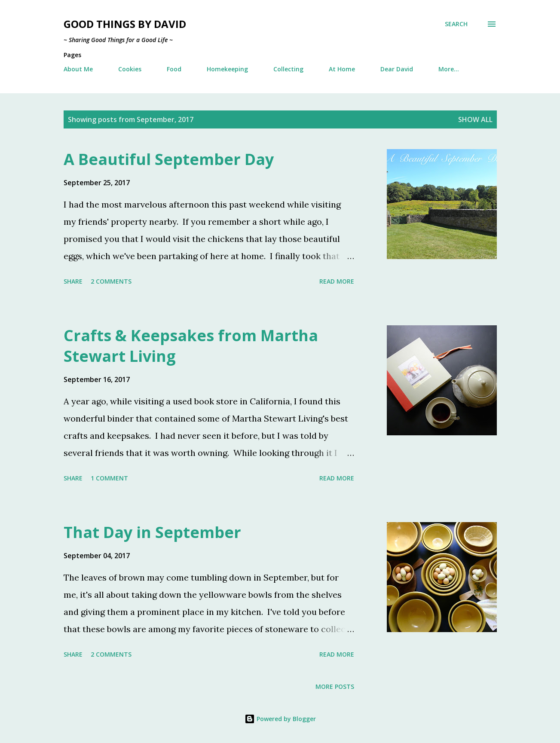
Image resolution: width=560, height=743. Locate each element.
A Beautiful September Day (169, 159)
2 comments (111, 281)
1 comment (109, 478)
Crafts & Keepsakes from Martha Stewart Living (191, 346)
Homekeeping (227, 69)
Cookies (130, 69)
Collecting (288, 69)
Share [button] (73, 281)
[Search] (456, 24)
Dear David (397, 69)
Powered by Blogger (280, 719)
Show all (475, 119)
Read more (337, 281)
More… (449, 69)
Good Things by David (125, 24)
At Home (342, 69)
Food (174, 69)
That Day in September (152, 532)
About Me (78, 69)
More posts (335, 686)
